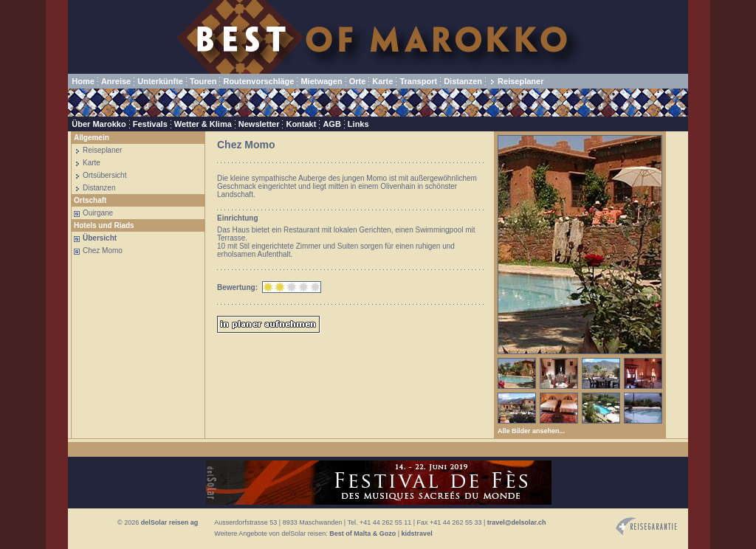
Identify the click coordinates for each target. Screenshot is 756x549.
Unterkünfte (160, 81)
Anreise (116, 81)
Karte (382, 81)
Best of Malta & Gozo (362, 534)
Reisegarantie (646, 526)
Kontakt (301, 124)
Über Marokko (99, 124)
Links (358, 124)
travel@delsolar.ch (517, 522)
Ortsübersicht (104, 175)
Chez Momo (103, 251)
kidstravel (417, 534)
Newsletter (259, 124)
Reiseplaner (520, 81)
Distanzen (463, 81)
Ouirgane (98, 213)
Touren (203, 81)
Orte (358, 81)
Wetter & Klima (203, 124)
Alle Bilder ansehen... (531, 431)
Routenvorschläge (258, 81)
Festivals (150, 124)
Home (83, 81)
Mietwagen (321, 81)
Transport (418, 81)
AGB (331, 124)
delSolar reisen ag (170, 522)
